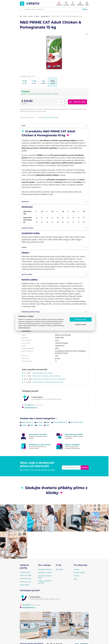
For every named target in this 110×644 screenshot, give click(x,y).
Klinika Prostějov (79, 573)
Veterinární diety (25, 579)
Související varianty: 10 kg (27, 76)
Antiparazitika (25, 585)
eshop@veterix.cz (30, 408)
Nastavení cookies (81, 324)
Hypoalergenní (45, 16)
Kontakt (76, 569)
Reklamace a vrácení (45, 573)
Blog (75, 579)
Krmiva (31, 16)
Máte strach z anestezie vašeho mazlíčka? (47, 376)
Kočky (25, 16)
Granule (37, 16)
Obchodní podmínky (45, 569)
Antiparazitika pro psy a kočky (43, 373)
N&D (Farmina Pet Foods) (51, 117)
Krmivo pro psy (25, 572)
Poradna (77, 576)
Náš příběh (60, 569)
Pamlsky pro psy (25, 582)
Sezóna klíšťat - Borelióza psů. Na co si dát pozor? (50, 379)
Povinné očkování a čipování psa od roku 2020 (48, 382)
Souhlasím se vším (81, 319)
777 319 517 (28, 405)
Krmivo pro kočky (26, 575)
